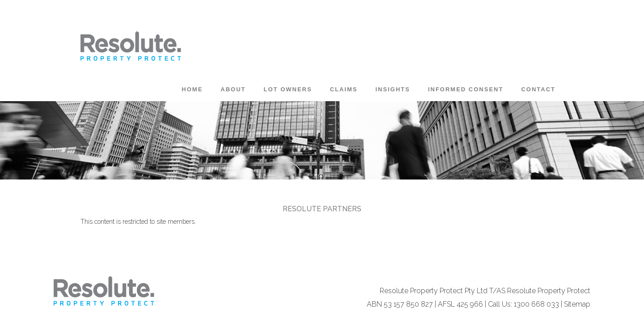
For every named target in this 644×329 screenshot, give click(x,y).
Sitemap (577, 304)
